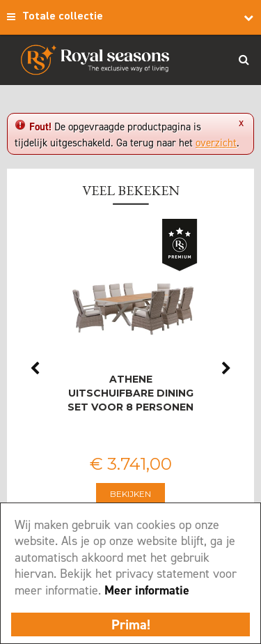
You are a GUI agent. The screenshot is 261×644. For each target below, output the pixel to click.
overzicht (216, 143)
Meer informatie (147, 590)
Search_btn (244, 59)
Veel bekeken (131, 190)
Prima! (131, 624)
